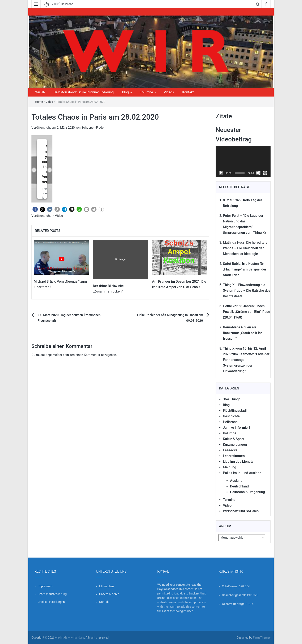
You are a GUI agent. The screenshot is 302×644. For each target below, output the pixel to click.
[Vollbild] (265, 173)
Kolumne (146, 92)
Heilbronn (230, 422)
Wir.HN (40, 92)
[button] (35, 209)
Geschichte (231, 416)
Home (39, 102)
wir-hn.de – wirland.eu (70, 637)
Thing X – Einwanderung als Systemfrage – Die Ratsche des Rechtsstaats (247, 291)
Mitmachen (107, 586)
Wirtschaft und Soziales (241, 511)
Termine (229, 500)
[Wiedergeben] (221, 173)
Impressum (45, 586)
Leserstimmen (234, 456)
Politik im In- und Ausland (242, 473)
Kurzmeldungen (235, 445)
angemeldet (54, 355)
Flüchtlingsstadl (235, 411)
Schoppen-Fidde (92, 128)
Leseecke (230, 450)
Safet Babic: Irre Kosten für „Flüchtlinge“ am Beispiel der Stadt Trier (245, 269)
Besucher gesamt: (234, 595)
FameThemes (262, 637)
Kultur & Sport (233, 439)
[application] (243, 162)
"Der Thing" (231, 399)
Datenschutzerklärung (52, 594)
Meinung (230, 467)
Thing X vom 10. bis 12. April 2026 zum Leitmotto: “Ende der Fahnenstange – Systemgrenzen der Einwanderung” (246, 360)
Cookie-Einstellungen (51, 602)
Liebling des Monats (238, 462)
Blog (125, 92)
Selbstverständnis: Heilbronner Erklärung (84, 92)
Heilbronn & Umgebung (247, 492)
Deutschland (239, 486)
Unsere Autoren (109, 594)
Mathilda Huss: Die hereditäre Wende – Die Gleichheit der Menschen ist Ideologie (245, 248)
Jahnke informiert (236, 428)
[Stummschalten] (258, 173)
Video (49, 102)
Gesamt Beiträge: (234, 604)
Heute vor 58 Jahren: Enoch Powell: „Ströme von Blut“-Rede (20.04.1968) (247, 312)
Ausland (236, 481)
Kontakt (188, 92)
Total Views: (230, 586)
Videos (169, 92)
